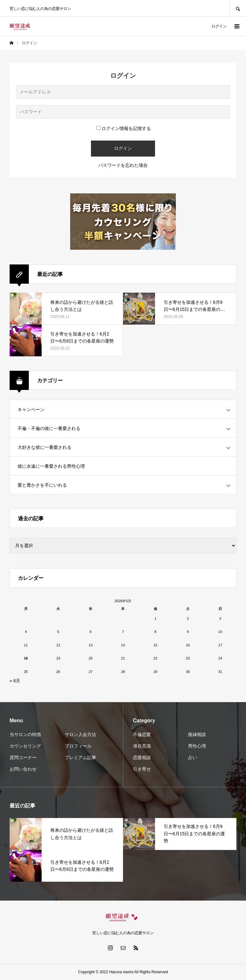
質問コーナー (23, 757)
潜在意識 (142, 746)
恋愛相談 (142, 757)
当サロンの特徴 (25, 734)
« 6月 (15, 681)
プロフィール (78, 746)
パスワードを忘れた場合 (123, 165)
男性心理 (197, 746)
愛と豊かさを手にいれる (42, 485)
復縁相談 (197, 734)
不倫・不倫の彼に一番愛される (49, 428)
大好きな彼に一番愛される (45, 447)
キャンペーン (31, 409)
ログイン (219, 26)
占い (193, 757)
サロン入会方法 (80, 734)
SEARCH (238, 8)
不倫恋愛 (142, 734)
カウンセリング (25, 746)
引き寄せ (142, 769)
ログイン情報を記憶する (124, 128)
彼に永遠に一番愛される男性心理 (51, 466)
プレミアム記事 (80, 757)
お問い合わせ (23, 769)
